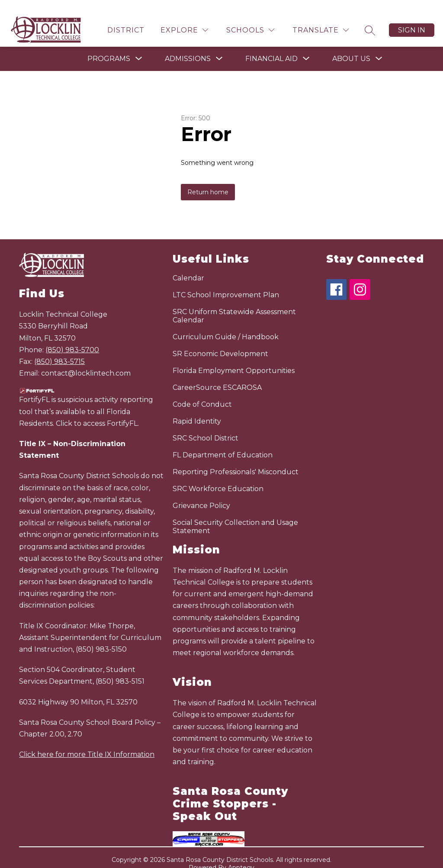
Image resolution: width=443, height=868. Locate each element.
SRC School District (205, 426)
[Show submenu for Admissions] (188, 47)
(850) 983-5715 (59, 349)
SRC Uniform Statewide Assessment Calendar (234, 304)
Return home (208, 180)
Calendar (188, 266)
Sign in (412, 18)
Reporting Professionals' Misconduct (236, 460)
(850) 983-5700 (72, 338)
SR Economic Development (220, 342)
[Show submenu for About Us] (351, 47)
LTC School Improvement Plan (226, 283)
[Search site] (370, 18)
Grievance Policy (201, 493)
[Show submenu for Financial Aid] (271, 47)
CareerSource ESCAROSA (217, 375)
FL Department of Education (223, 443)
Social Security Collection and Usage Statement (235, 514)
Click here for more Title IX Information (87, 742)
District (126, 18)
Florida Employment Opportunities (234, 358)
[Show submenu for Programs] (109, 47)
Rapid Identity (197, 409)
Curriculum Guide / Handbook (226, 325)
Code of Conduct (202, 392)
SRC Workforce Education (218, 477)
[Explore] (184, 18)
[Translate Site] (321, 18)
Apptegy (241, 855)
